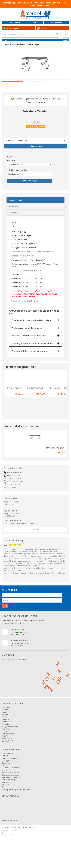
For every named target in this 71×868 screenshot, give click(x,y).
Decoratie (6, 758)
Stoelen (5, 729)
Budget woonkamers (10, 741)
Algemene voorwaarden (11, 792)
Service (5, 785)
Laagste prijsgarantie (10, 773)
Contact (35, 544)
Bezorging (6, 777)
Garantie (5, 780)
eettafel (19, 50)
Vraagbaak (6, 797)
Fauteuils (5, 734)
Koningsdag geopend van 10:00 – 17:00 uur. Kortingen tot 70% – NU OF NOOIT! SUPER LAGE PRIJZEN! (36, 4)
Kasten (5, 727)
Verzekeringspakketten (11, 787)
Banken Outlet (7, 755)
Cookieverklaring (8, 794)
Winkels (36, 22)
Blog (4, 802)
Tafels (4, 731)
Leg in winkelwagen (36, 161)
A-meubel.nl (30, 842)
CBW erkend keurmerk (11, 782)
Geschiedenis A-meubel (11, 790)
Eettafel (5, 751)
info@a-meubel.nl (12, 535)
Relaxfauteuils (7, 753)
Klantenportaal (57, 22)
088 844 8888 (10, 525)
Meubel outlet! (7, 736)
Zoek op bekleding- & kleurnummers (16, 804)
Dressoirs (6, 746)
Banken (5, 724)
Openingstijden (8, 775)
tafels (11, 50)
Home (4, 50)
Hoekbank (6, 743)
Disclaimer (5, 847)
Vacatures (6, 799)
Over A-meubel (15, 22)
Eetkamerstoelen (8, 748)
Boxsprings (6, 739)
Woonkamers (7, 722)
